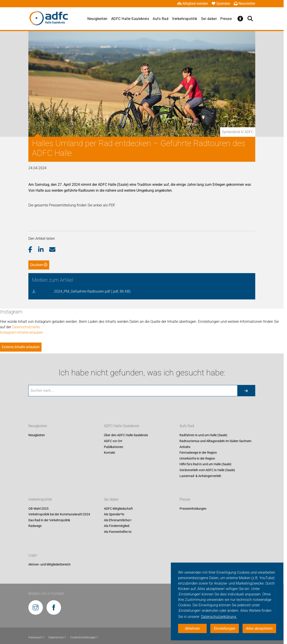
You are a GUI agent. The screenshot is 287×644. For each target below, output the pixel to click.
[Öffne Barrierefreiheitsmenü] (240, 19)
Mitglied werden (193, 4)
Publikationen (114, 447)
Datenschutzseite (26, 327)
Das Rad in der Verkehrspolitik (49, 520)
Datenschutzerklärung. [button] (219, 617)
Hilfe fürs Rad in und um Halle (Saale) (205, 464)
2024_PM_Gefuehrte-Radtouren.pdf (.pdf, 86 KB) (92, 291)
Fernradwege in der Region (198, 453)
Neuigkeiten (97, 19)
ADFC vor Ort (113, 441)
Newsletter (245, 4)
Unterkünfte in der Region (197, 458)
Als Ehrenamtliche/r (118, 520)
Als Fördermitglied (117, 526)
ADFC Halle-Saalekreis (130, 19)
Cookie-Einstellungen (84, 637)
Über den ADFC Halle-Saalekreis (126, 435)
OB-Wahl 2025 (38, 509)
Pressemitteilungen (193, 509)
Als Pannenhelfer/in (118, 532)
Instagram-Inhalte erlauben (22, 332)
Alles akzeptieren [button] (259, 628)
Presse (226, 19)
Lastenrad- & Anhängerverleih (200, 476)
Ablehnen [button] (192, 628)
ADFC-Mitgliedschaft (118, 509)
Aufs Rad (161, 19)
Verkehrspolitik (185, 19)
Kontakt (110, 453)
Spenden (221, 4)
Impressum (37, 637)
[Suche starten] (246, 391)
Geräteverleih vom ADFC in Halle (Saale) (207, 470)
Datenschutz (58, 637)
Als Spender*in (114, 514)
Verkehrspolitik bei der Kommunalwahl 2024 (59, 514)
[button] (33, 250)
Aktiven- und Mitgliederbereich (49, 564)
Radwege (35, 526)
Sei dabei (209, 19)
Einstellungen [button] (225, 628)
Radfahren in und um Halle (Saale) (203, 435)
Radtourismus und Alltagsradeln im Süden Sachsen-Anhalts (216, 444)
